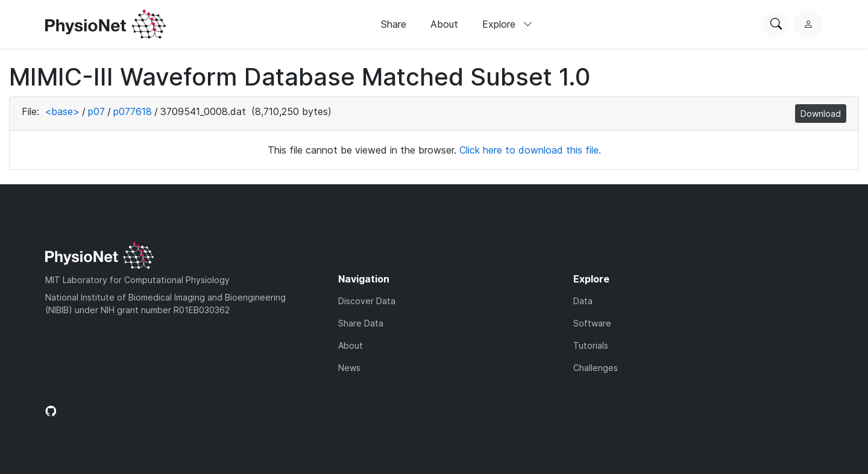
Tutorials (591, 345)
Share (394, 24)
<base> (62, 111)
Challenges (596, 368)
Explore (508, 24)
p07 (96, 111)
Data (583, 301)
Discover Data (367, 301)
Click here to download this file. (530, 150)
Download (821, 114)
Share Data (361, 323)
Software (592, 323)
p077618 (133, 111)
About (444, 24)
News (349, 368)
